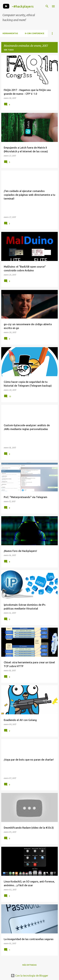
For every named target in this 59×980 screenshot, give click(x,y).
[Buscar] (47, 6)
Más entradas (29, 965)
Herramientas (10, 33)
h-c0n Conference (35, 33)
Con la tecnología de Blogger (29, 976)
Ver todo (9, 50)
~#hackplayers (23, 6)
